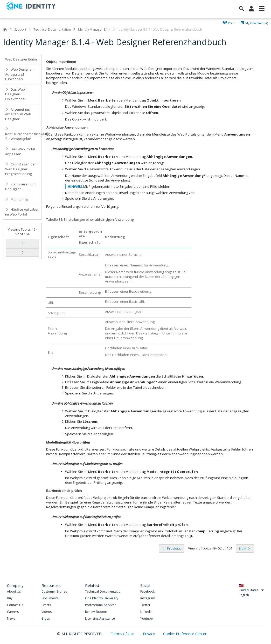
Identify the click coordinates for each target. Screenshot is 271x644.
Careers (13, 612)
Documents (50, 598)
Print (231, 23)
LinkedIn (146, 612)
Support (20, 29)
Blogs (46, 618)
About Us (14, 591)
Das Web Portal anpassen (20, 152)
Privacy (149, 634)
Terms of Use (123, 634)
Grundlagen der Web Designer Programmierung (20, 169)
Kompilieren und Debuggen (21, 187)
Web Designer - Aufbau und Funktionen (20, 74)
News (11, 618)
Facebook (148, 591)
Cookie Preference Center (185, 634)
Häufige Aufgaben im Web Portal (22, 212)
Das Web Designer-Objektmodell (16, 94)
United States (251, 590)
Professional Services (101, 605)
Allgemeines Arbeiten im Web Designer (18, 114)
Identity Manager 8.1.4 (94, 29)
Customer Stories (54, 591)
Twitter (145, 605)
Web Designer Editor (21, 59)
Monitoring (16, 199)
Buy (10, 598)
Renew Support (96, 612)
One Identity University (102, 598)
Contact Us (15, 605)
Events (46, 605)
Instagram (148, 598)
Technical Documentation (52, 29)
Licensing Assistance (100, 618)
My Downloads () (257, 23)
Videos (47, 612)
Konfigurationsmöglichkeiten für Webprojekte (23, 134)
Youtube (147, 618)
